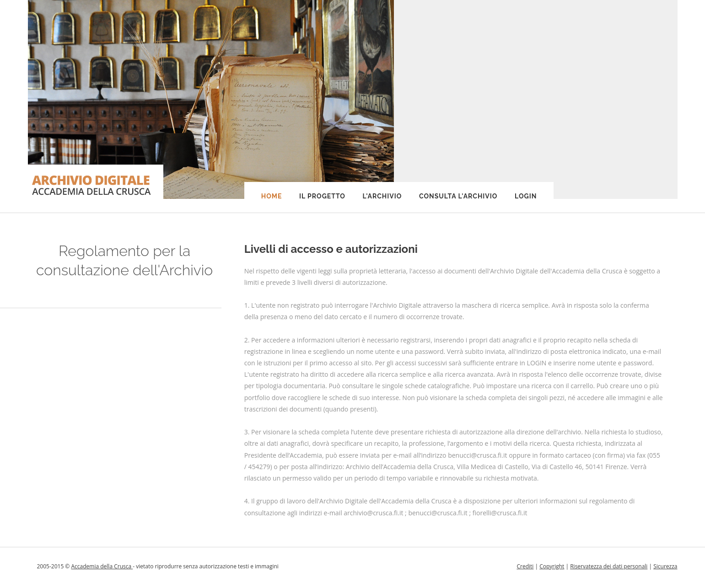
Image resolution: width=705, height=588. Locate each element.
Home (272, 196)
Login (526, 196)
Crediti (525, 566)
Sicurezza (665, 566)
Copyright (552, 566)
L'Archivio (382, 196)
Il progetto (322, 196)
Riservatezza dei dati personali (609, 566)
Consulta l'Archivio (458, 196)
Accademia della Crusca (102, 566)
